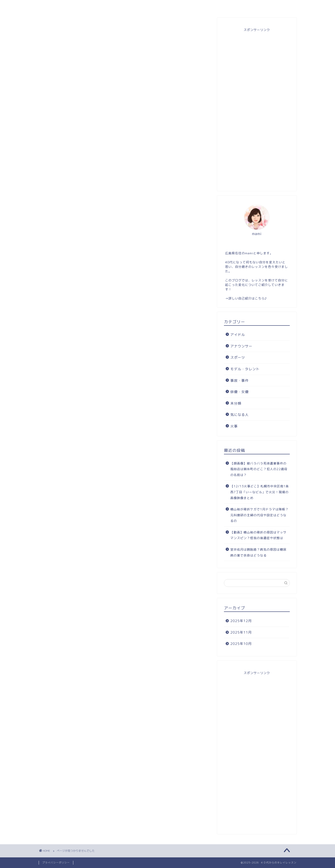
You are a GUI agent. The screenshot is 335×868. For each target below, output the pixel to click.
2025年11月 (241, 632)
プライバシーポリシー (56, 863)
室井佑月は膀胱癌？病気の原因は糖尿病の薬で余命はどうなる (258, 552)
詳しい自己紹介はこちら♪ (248, 298)
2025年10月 (241, 644)
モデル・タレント (71, 241)
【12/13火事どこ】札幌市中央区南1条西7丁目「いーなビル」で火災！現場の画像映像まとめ (260, 492)
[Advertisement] (257, 109)
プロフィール (116, 5)
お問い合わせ (219, 5)
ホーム (64, 5)
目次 (167, 5)
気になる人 (65, 272)
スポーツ (63, 233)
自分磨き (271, 5)
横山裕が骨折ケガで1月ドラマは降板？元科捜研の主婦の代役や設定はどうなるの (259, 515)
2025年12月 (241, 621)
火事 (59, 280)
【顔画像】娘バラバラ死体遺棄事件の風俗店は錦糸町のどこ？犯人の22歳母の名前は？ (259, 469)
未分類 (61, 264)
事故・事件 (65, 249)
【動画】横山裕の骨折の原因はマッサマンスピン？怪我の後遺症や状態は (258, 535)
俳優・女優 (65, 257)
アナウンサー (67, 226)
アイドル (63, 218)
